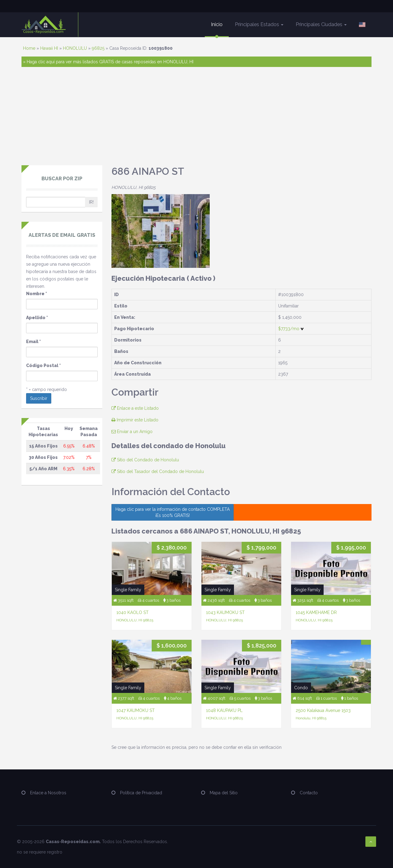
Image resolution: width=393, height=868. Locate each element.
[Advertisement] (196, 119)
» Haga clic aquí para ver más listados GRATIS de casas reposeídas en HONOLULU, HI (108, 62)
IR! (91, 202)
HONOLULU (75, 48)
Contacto (309, 793)
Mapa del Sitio (224, 793)
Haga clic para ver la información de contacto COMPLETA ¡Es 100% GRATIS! (173, 512)
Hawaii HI (49, 48)
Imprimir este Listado (135, 420)
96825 (98, 48)
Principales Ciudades (321, 24)
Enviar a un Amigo (132, 432)
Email (33, 342)
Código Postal (43, 366)
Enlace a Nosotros (48, 793)
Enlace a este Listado (135, 408)
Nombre (37, 294)
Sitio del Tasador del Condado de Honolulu (158, 471)
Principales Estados (259, 24)
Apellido (37, 318)
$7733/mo (291, 329)
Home (29, 48)
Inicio (217, 24)
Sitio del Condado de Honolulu (145, 460)
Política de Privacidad (141, 793)
